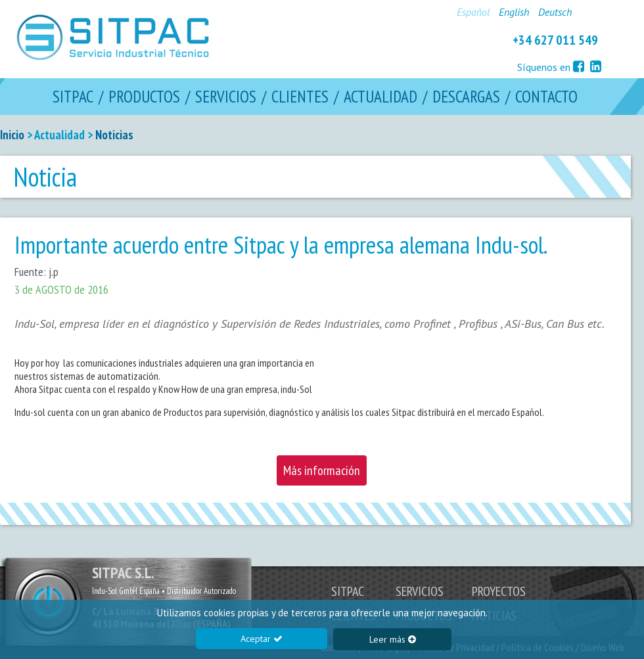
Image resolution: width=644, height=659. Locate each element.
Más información (322, 470)
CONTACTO (546, 97)
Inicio (12, 135)
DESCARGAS (466, 97)
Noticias (114, 135)
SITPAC (73, 97)
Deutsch (555, 12)
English (514, 12)
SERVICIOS (226, 97)
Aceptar (262, 639)
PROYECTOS (499, 591)
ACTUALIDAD (380, 97)
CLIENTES (300, 97)
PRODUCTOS (144, 97)
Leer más (393, 639)
